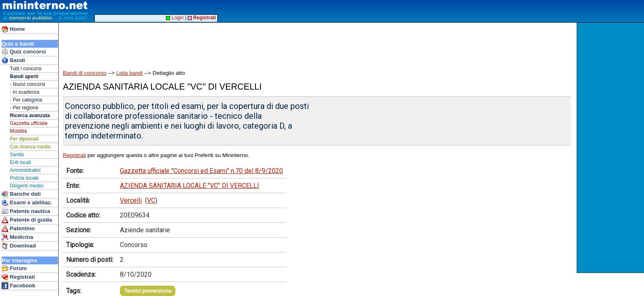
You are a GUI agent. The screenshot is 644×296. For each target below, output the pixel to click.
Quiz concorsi (24, 52)
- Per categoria (26, 100)
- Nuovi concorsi (28, 84)
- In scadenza (25, 92)
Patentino (18, 229)
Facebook (18, 286)
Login (175, 18)
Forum (14, 268)
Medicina (17, 237)
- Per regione (24, 108)
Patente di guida (27, 220)
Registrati (18, 277)
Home (13, 29)
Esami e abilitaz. (27, 203)
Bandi (13, 60)
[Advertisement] (611, 148)
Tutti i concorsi (26, 69)
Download (19, 246)
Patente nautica (26, 211)
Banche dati (21, 194)
